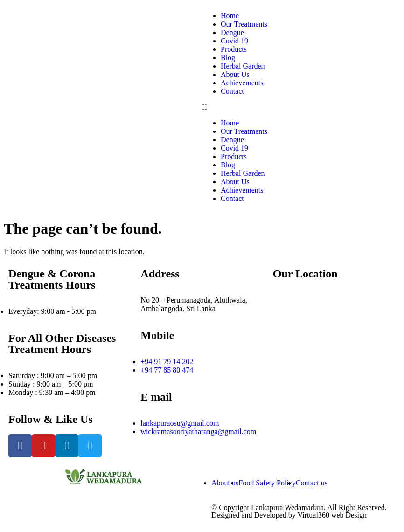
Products (234, 49)
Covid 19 (234, 41)
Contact (232, 91)
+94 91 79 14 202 (167, 362)
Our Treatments (244, 24)
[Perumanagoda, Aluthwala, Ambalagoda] (334, 359)
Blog (228, 58)
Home (230, 16)
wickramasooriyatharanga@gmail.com (198, 432)
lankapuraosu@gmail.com (180, 423)
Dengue (232, 32)
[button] (252, 107)
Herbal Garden (243, 66)
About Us (235, 74)
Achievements (242, 83)
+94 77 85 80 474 (167, 370)
